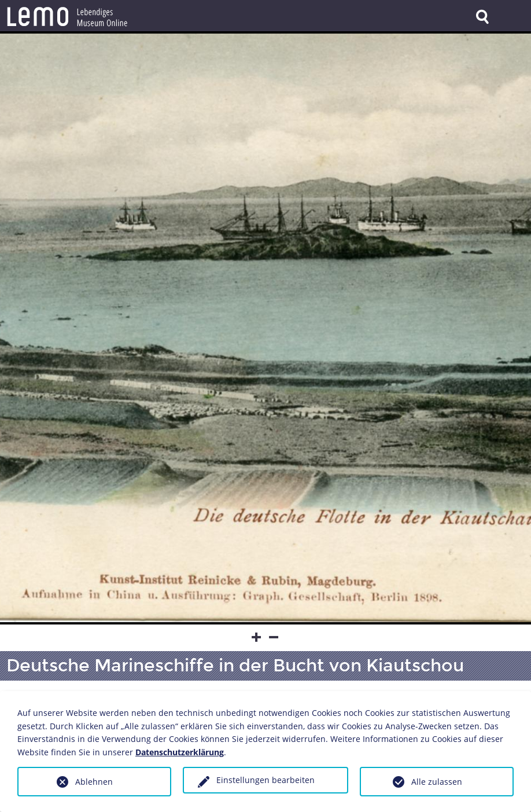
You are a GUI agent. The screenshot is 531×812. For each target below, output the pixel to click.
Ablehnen (94, 782)
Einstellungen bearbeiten (265, 780)
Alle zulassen (437, 782)
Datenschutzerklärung (180, 752)
